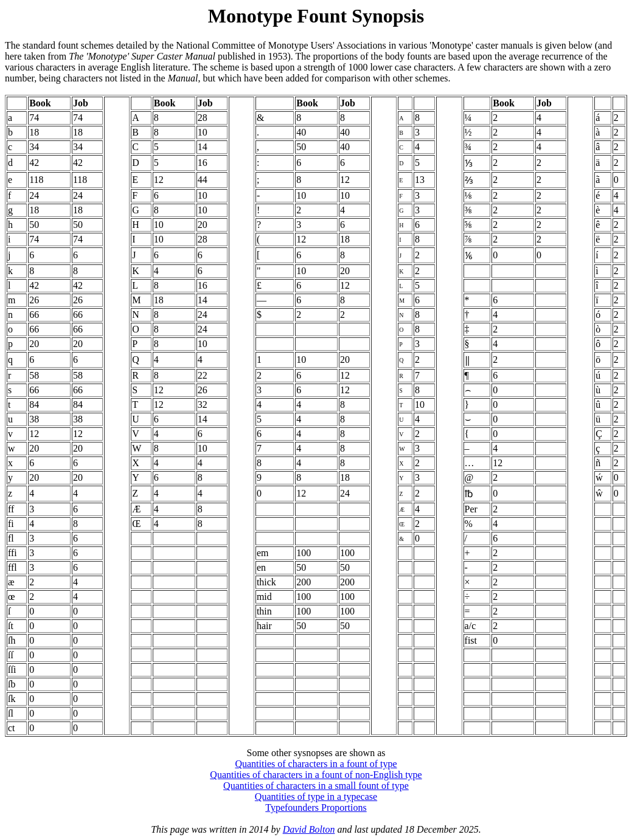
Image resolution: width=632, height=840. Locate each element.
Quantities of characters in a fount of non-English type (316, 775)
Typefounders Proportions (316, 807)
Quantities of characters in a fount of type (316, 764)
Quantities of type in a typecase (316, 797)
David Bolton (309, 829)
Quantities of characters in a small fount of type (316, 786)
